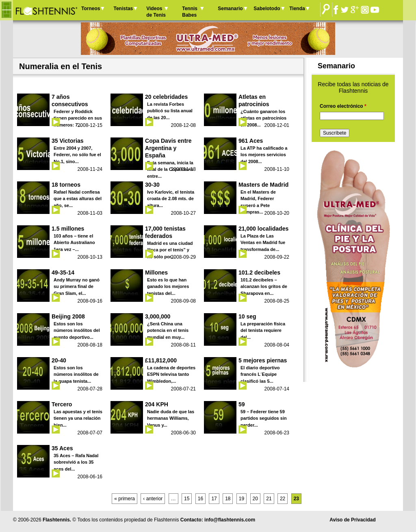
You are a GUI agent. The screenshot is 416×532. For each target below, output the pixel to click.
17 (214, 499)
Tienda (297, 9)
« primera (125, 499)
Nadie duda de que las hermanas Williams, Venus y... (171, 418)
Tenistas (123, 9)
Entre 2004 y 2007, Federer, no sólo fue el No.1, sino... (77, 155)
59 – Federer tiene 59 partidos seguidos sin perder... (264, 418)
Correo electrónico (343, 106)
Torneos (91, 9)
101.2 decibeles (259, 273)
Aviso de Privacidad (353, 520)
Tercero (62, 404)
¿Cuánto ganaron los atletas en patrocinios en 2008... (263, 118)
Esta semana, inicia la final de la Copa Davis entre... (170, 169)
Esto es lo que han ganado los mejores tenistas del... (168, 287)
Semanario (230, 9)
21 (269, 499)
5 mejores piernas (263, 360)
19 (242, 499)
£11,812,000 (161, 360)
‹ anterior (153, 499)
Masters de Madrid (263, 185)
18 (228, 499)
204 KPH (157, 404)
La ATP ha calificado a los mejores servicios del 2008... (264, 155)
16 (200, 499)
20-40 (59, 360)
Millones (156, 273)
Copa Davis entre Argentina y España (168, 148)
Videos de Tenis (156, 12)
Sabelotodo (267, 9)
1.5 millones (68, 229)
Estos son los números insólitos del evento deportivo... (77, 330)
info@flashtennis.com (230, 520)
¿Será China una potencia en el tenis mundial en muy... (168, 330)
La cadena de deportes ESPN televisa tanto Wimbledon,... (171, 374)
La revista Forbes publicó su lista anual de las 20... (170, 111)
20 (255, 499)
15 (187, 499)
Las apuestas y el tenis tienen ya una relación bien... (78, 418)
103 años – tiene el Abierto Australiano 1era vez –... (74, 243)
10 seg (247, 316)
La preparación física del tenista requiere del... (263, 330)
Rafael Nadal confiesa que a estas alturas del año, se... (78, 199)
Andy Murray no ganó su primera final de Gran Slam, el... (77, 287)
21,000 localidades (263, 229)
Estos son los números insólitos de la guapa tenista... (76, 374)
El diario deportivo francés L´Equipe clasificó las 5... (260, 374)
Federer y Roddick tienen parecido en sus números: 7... (78, 118)
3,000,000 (158, 316)
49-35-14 (63, 273)
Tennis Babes (190, 12)
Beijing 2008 (68, 316)
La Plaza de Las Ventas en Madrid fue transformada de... (263, 243)
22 (283, 499)
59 (242, 404)
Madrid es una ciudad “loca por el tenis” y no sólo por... (170, 250)
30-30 (152, 185)
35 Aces (62, 448)
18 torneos (66, 185)
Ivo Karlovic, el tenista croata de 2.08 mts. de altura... (171, 199)
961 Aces (251, 141)
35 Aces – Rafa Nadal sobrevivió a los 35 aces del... (76, 462)
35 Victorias (68, 141)
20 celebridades (166, 97)
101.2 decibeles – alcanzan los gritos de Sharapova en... (264, 287)
